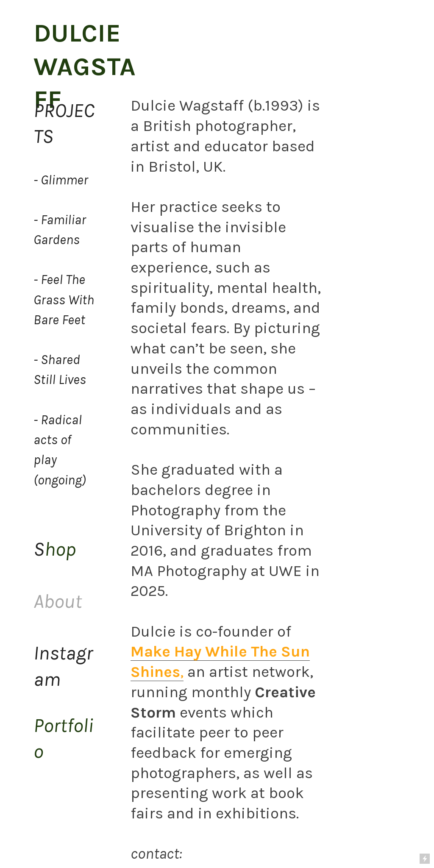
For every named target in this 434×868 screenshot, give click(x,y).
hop (55, 549)
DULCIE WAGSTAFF (85, 66)
